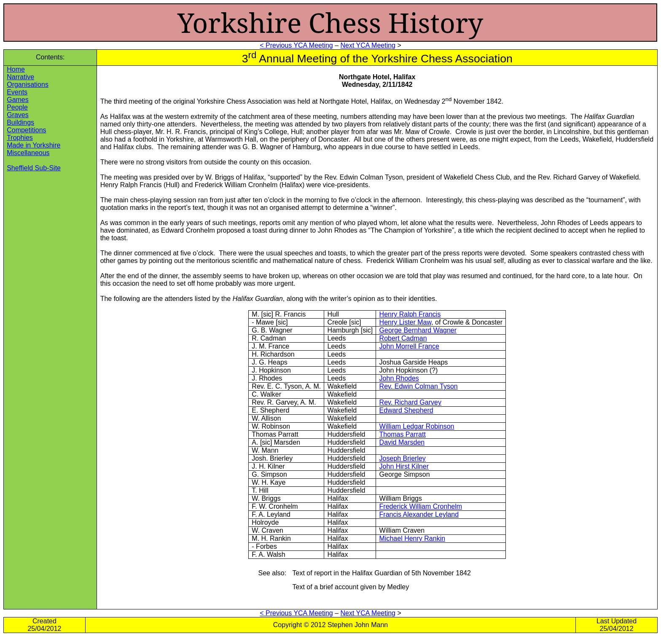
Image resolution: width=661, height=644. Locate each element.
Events (17, 92)
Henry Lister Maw (406, 322)
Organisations (28, 85)
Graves (18, 115)
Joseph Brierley (403, 458)
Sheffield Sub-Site (34, 168)
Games (18, 100)
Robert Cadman (403, 338)
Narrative (20, 77)
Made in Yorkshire (34, 145)
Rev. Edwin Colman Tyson (419, 386)
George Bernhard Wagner (418, 330)
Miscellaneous (28, 153)
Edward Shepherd (406, 410)
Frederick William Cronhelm (421, 506)
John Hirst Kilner (404, 466)
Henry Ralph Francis (410, 314)
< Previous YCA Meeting (296, 45)
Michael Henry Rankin (412, 538)
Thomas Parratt (403, 434)
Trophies (20, 138)
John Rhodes (399, 378)
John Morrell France (409, 346)
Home (16, 69)
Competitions (26, 130)
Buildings (20, 122)
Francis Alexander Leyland (419, 514)
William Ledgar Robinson (417, 426)
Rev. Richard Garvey (410, 402)
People (17, 107)
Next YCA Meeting (368, 45)
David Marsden (402, 442)
